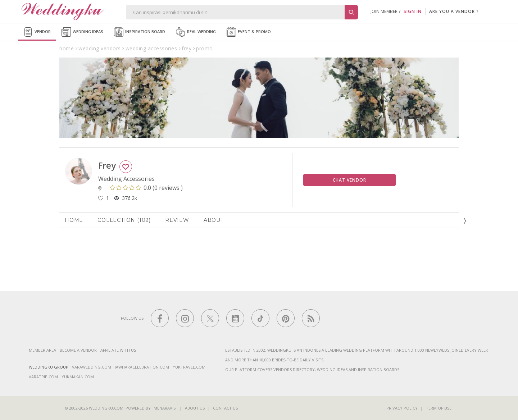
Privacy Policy (402, 408)
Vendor (37, 32)
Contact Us (225, 408)
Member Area (42, 350)
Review (177, 220)
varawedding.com (92, 367)
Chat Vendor (349, 180)
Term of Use (439, 408)
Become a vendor (78, 350)
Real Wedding (196, 32)
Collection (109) (124, 220)
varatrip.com (43, 377)
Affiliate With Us (118, 350)
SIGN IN (413, 11)
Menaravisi (165, 408)
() (146, 188)
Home (74, 220)
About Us (195, 408)
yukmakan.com (78, 377)
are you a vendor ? (454, 11)
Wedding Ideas (82, 32)
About (214, 220)
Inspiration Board (140, 32)
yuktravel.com (189, 367)
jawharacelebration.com (142, 367)
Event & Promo (249, 32)
